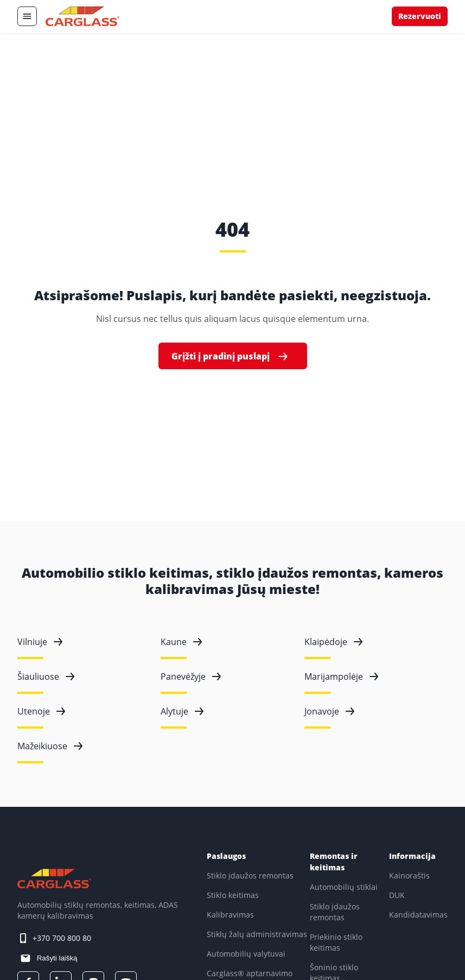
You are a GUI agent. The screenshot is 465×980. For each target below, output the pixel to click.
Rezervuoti (420, 16)
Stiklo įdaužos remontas (250, 875)
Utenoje (41, 711)
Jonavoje (329, 711)
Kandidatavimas (418, 915)
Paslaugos (226, 856)
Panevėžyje (191, 676)
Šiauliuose (46, 676)
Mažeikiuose (50, 746)
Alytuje (182, 711)
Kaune (181, 642)
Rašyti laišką (56, 958)
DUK (397, 895)
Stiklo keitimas (233, 895)
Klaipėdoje (333, 642)
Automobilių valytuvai (246, 954)
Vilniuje (40, 642)
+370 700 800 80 (62, 938)
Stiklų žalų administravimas (257, 934)
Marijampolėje (341, 676)
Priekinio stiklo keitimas (336, 942)
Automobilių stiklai (344, 887)
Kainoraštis (409, 875)
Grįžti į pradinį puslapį (231, 356)
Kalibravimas (230, 915)
